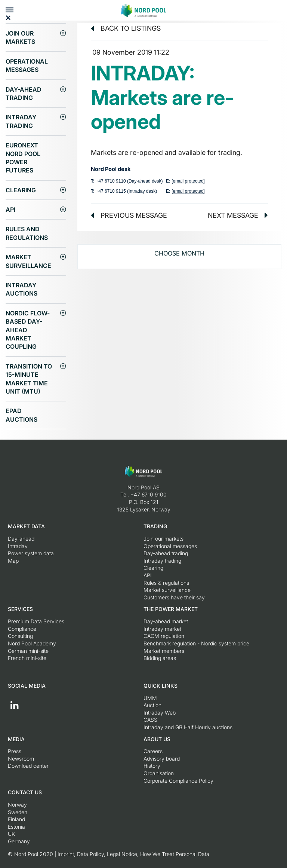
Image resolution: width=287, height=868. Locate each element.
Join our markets (20, 37)
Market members (164, 651)
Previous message (129, 215)
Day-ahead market (166, 621)
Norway (17, 805)
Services (20, 609)
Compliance (22, 629)
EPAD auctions (21, 415)
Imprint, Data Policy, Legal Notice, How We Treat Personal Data (133, 854)
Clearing (21, 190)
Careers (153, 751)
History (152, 766)
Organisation (159, 773)
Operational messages (27, 65)
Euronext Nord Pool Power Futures (23, 158)
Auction (152, 705)
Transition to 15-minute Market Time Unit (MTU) (29, 379)
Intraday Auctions (21, 289)
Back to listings (126, 28)
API (10, 210)
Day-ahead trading (24, 94)
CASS (150, 720)
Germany (19, 841)
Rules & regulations (166, 583)
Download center (28, 766)
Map (13, 561)
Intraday (18, 546)
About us (157, 739)
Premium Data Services (36, 621)
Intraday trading (21, 121)
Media (16, 739)
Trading (155, 526)
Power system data (31, 553)
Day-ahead (21, 539)
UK (11, 834)
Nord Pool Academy (32, 643)
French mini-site (27, 658)
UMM (150, 698)
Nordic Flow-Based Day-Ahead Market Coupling (28, 330)
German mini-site (28, 651)
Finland (16, 819)
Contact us (25, 792)
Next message (238, 215)
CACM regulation (164, 636)
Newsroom (21, 759)
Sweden (18, 812)
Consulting (20, 636)
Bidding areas (160, 658)
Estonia (16, 827)
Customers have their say (174, 597)
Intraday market (162, 629)
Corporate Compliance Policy (178, 781)
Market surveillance (28, 261)
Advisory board (162, 759)
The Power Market (171, 609)
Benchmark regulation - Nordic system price (196, 643)
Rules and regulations (27, 233)
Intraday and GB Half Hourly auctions (188, 727)
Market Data (26, 526)
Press (15, 751)
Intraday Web (160, 713)
